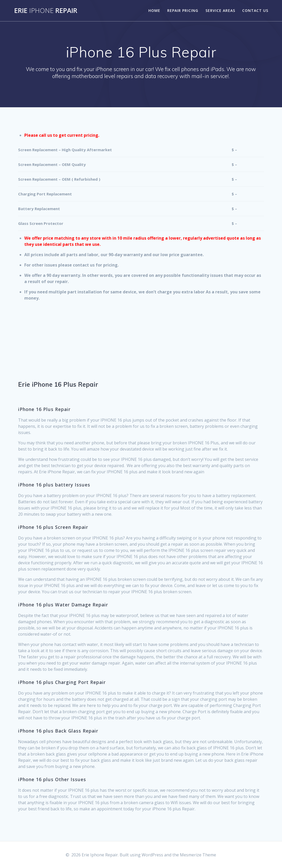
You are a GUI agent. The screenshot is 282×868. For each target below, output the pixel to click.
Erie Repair (46, 11)
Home (154, 10)
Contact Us (255, 10)
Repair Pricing (183, 10)
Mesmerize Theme (198, 855)
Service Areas (220, 10)
